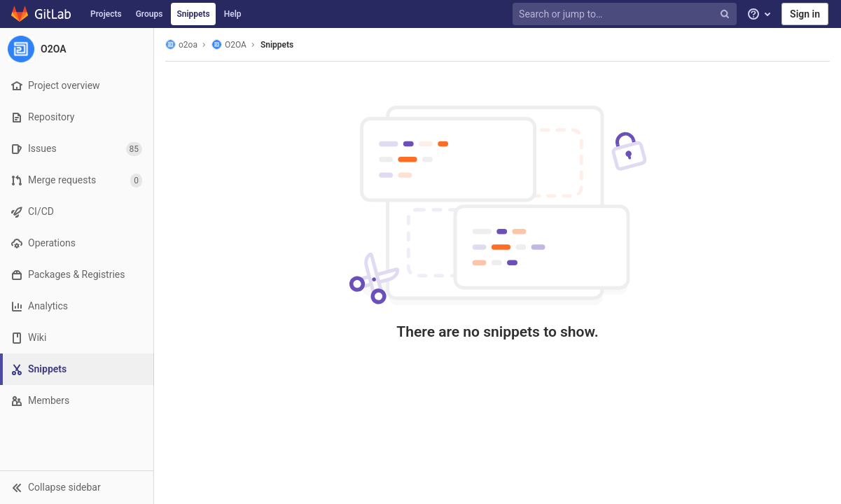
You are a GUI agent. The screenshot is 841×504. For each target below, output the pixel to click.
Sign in (805, 14)
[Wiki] (77, 338)
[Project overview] (77, 86)
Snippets (193, 14)
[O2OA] (77, 49)
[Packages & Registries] (77, 275)
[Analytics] (77, 306)
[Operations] (77, 243)
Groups (150, 14)
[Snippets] (78, 369)
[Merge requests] (77, 180)
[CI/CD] (77, 212)
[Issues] (77, 149)
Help (233, 14)
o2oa (181, 44)
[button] (77, 487)
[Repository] (77, 117)
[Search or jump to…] (626, 14)
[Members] (77, 401)
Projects (106, 14)
